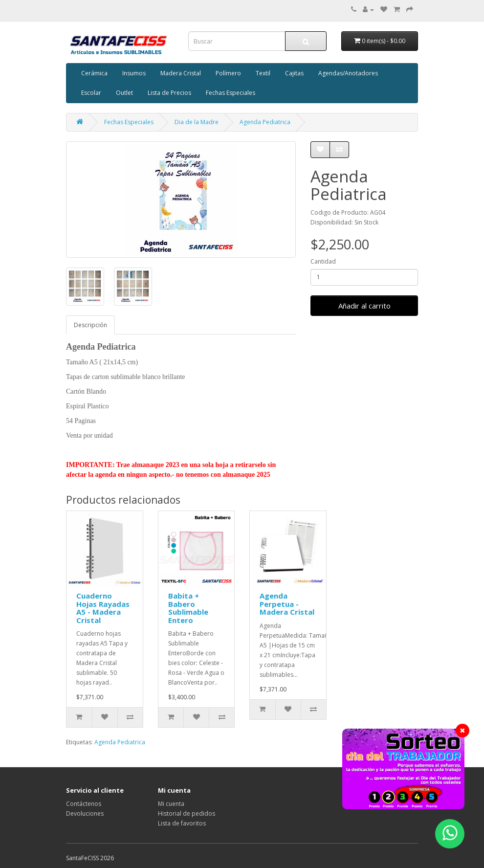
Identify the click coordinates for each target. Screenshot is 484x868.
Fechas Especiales (231, 93)
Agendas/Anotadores (348, 73)
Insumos (134, 73)
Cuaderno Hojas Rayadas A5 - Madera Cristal (103, 608)
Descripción (90, 325)
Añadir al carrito (364, 306)
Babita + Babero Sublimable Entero (188, 608)
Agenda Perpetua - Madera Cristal (287, 604)
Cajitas (294, 73)
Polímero (228, 73)
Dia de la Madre (197, 122)
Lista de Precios (169, 93)
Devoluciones (85, 813)
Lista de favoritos (182, 823)
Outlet (124, 93)
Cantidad (323, 261)
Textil (263, 73)
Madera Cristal (181, 73)
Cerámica (94, 73)
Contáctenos (84, 804)
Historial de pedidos (187, 813)
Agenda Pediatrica (265, 122)
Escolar (91, 93)
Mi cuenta (171, 804)
